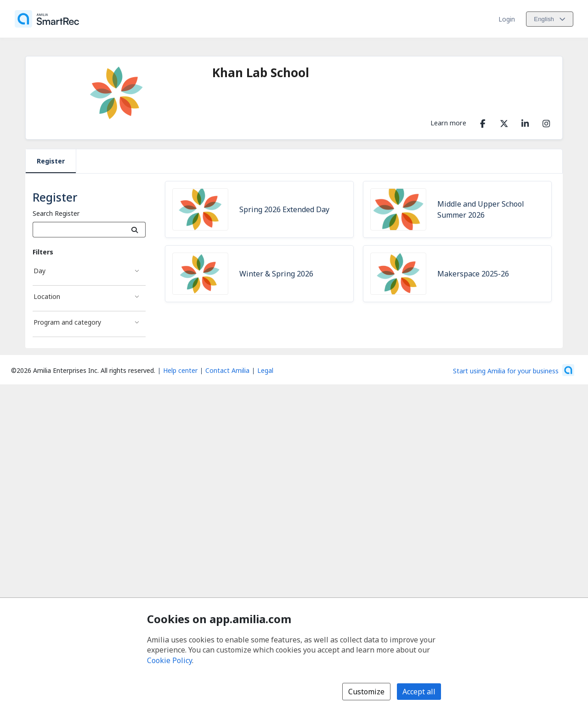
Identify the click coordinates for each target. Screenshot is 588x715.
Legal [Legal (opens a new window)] (265, 370)
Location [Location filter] (47, 296)
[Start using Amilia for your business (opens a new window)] (514, 370)
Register (51, 161)
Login (507, 19)
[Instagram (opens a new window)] (546, 122)
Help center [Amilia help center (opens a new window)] (180, 370)
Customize (366, 692)
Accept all (419, 692)
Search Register (56, 213)
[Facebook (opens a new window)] (483, 122)
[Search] (135, 230)
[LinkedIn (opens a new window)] (525, 122)
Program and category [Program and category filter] (67, 322)
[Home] (47, 19)
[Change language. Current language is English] (550, 19)
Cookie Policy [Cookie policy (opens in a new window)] (170, 660)
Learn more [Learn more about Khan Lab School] (448, 123)
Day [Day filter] (40, 271)
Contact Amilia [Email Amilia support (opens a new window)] (227, 370)
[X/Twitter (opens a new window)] (504, 122)
